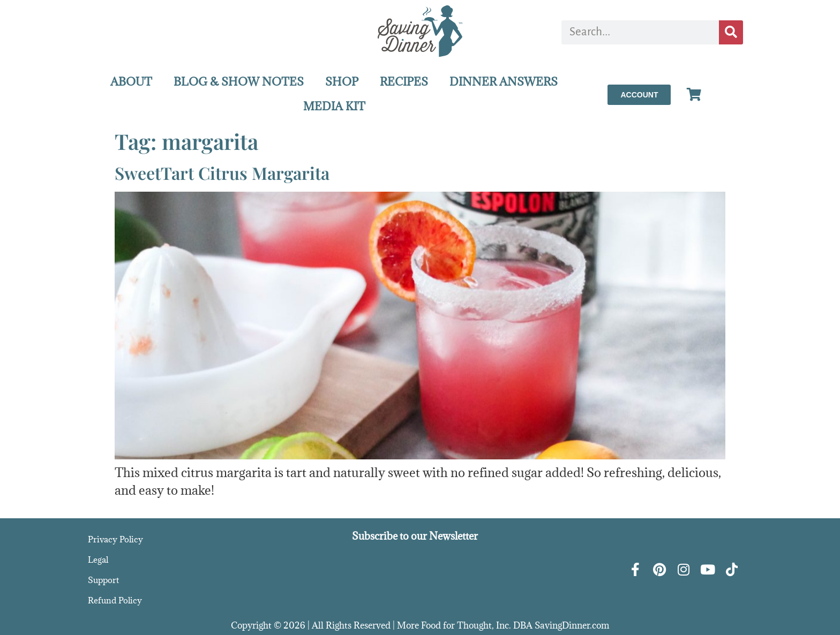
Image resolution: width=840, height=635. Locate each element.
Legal (98, 560)
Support (103, 580)
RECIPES (404, 82)
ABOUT (131, 82)
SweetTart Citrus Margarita (222, 173)
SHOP (342, 82)
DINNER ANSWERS (504, 82)
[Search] (731, 32)
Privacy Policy (115, 539)
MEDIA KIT (334, 106)
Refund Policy (115, 600)
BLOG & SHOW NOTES (239, 82)
